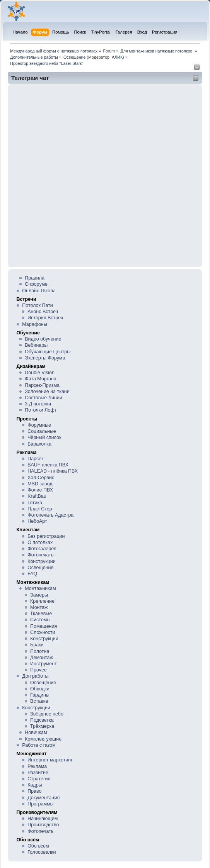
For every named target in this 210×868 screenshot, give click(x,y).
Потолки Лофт (41, 410)
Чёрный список (44, 437)
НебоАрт (37, 521)
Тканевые (41, 614)
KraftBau (37, 496)
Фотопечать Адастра (50, 515)
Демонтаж (42, 658)
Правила (35, 278)
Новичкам (36, 732)
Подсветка (42, 720)
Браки (37, 645)
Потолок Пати (37, 305)
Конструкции (42, 561)
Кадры (35, 785)
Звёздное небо (47, 714)
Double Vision (40, 373)
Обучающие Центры (48, 352)
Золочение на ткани (47, 392)
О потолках (40, 542)
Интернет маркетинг (50, 760)
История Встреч (45, 318)
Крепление (42, 601)
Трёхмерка (42, 726)
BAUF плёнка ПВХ (48, 465)
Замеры (39, 595)
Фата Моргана (41, 379)
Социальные (42, 431)
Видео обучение (43, 339)
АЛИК (117, 57)
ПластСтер (40, 509)
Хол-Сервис (41, 478)
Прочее (38, 670)
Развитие (38, 773)
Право (34, 791)
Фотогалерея (42, 549)
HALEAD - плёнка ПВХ (53, 471)
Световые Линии (43, 398)
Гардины (40, 695)
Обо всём (38, 846)
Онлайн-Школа (39, 291)
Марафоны (34, 324)
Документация (44, 798)
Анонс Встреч (43, 312)
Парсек (35, 459)
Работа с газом (39, 745)
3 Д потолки (38, 404)
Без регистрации (46, 536)
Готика (35, 503)
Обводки (40, 689)
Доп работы (35, 676)
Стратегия (39, 779)
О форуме (36, 284)
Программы (40, 804)
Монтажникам (40, 588)
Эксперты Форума (45, 358)
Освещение (40, 568)
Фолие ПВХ (40, 490)
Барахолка (39, 444)
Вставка (39, 701)
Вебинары (36, 345)
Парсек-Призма (42, 385)
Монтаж (39, 607)
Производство (43, 825)
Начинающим (43, 819)
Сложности (43, 632)
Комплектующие (43, 739)
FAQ (32, 574)
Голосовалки (42, 852)
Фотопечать (40, 555)
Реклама (37, 766)
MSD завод (40, 484)
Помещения (44, 626)
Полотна (40, 651)
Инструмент (44, 664)
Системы (40, 620)
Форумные (39, 425)
